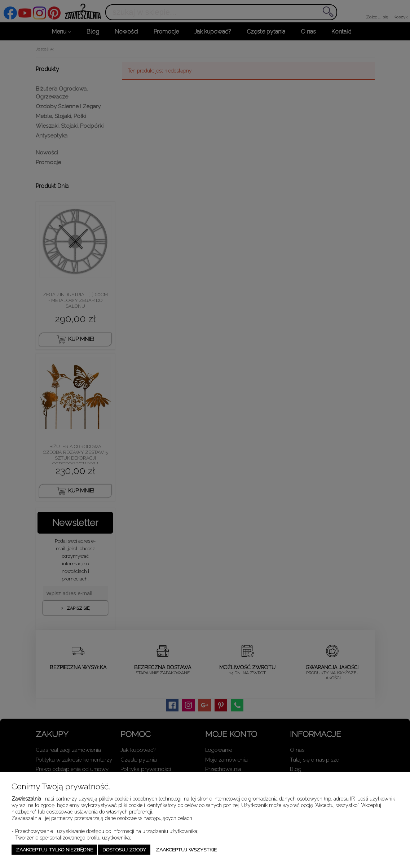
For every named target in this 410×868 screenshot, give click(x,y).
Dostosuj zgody (124, 850)
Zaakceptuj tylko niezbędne (54, 850)
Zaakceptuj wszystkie (186, 850)
